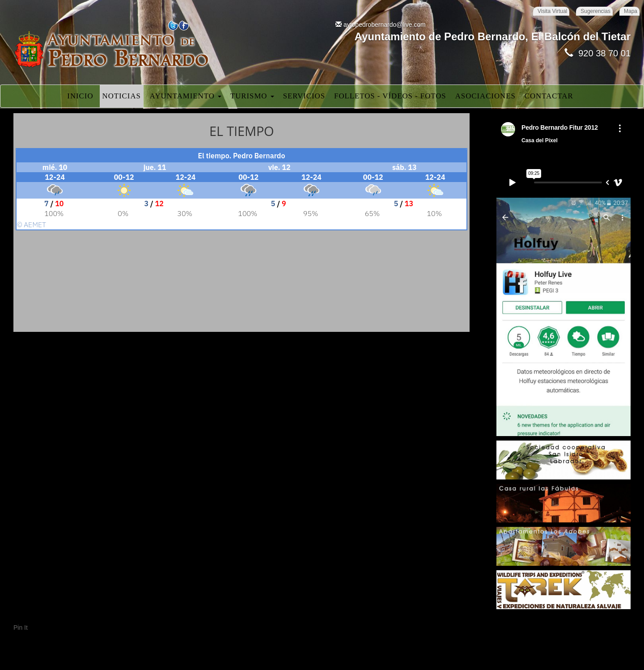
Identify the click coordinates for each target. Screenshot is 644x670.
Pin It (21, 628)
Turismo (252, 96)
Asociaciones (485, 96)
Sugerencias (595, 11)
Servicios (304, 96)
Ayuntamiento (186, 96)
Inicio (80, 96)
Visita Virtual (552, 11)
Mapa (631, 11)
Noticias (122, 96)
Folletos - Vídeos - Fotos (390, 96)
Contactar (549, 96)
